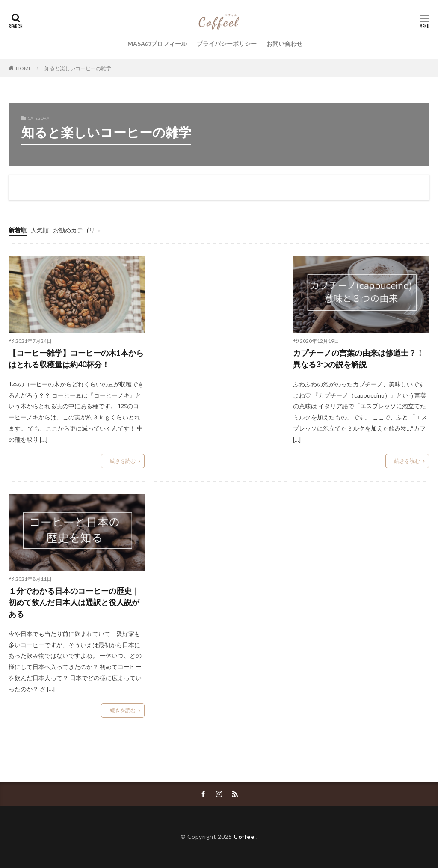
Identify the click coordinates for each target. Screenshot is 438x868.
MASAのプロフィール (157, 43)
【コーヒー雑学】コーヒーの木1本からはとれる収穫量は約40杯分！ (76, 358)
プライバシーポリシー (227, 43)
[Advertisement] (219, 336)
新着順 (18, 230)
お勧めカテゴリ (74, 230)
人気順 (40, 230)
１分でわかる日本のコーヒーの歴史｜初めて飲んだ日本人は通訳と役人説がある (74, 602)
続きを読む (123, 461)
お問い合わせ (284, 43)
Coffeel (245, 837)
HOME (24, 68)
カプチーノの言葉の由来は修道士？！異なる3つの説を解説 (358, 358)
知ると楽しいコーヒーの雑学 (78, 68)
